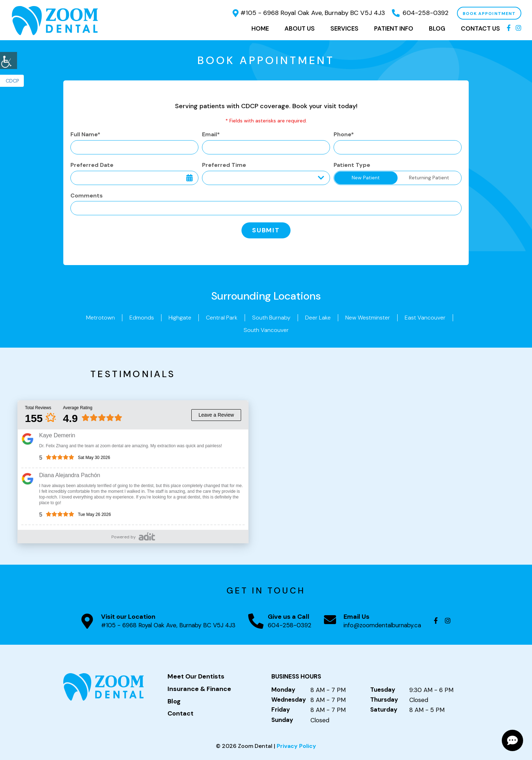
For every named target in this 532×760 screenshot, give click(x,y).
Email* (211, 134)
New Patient (366, 178)
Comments (87, 196)
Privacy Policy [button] (296, 746)
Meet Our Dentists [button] (196, 677)
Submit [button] (266, 230)
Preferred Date (92, 165)
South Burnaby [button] (271, 318)
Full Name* (85, 134)
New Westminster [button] (368, 318)
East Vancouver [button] (425, 318)
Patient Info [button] (394, 28)
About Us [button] (300, 28)
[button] (9, 60)
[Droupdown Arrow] (321, 178)
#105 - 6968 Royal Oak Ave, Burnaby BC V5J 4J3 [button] (309, 13)
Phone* (344, 134)
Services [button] (344, 28)
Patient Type (352, 165)
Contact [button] (180, 714)
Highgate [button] (180, 318)
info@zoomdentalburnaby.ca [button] (382, 625)
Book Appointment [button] (489, 14)
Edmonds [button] (142, 318)
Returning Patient (429, 178)
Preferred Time (224, 165)
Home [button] (260, 28)
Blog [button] (437, 28)
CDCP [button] (12, 81)
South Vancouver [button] (266, 330)
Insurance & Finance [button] (199, 689)
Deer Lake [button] (318, 318)
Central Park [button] (222, 318)
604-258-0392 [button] (420, 13)
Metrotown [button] (100, 318)
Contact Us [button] (480, 28)
